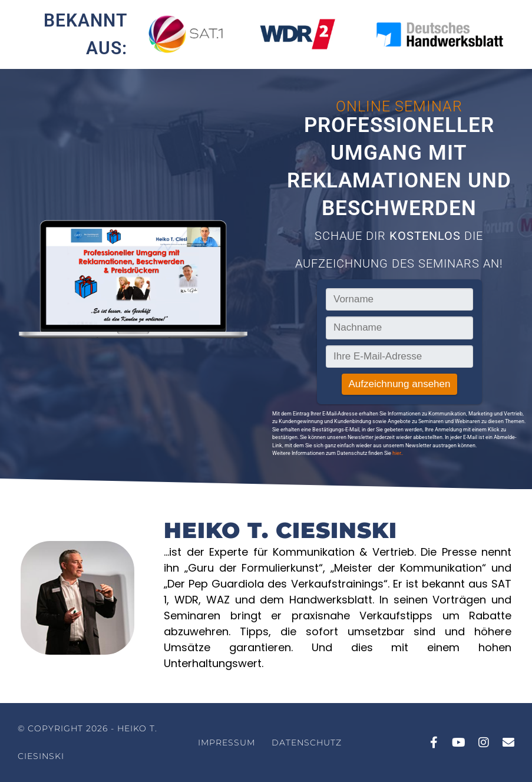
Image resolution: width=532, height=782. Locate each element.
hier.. (398, 453)
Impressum (227, 743)
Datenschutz (307, 743)
